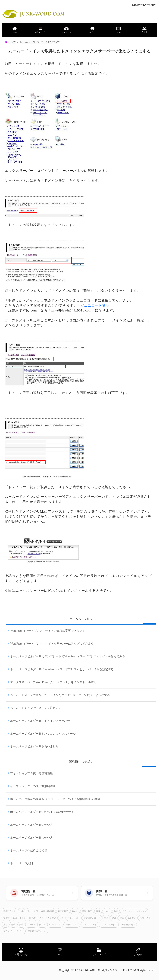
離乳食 (33, 918)
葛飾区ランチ (9, 911)
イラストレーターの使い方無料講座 (33, 786)
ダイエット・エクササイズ (134, 911)
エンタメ (132, 918)
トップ (12, 42)
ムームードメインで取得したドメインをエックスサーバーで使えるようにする (60, 695)
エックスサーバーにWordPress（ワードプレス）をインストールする (53, 682)
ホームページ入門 (22, 863)
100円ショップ (72, 925)
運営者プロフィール (37, 931)
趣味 (98, 911)
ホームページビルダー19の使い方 (31, 825)
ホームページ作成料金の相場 (29, 850)
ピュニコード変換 (95, 305)
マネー (107, 911)
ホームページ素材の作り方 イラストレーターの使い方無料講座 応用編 (55, 799)
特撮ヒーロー (74, 918)
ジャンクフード (89, 925)
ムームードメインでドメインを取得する (36, 708)
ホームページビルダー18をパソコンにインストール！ (44, 734)
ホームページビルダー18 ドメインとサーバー (40, 721)
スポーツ (144, 918)
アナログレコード (92, 918)
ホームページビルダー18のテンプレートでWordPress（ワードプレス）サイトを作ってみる (68, 656)
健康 (114, 918)
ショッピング (55, 925)
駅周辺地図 (63, 911)
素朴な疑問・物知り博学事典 (41, 911)
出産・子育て (19, 918)
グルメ (42, 925)
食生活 (6, 918)
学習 (116, 911)
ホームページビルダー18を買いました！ (36, 746)
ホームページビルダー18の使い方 (39, 42)
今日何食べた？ (128, 925)
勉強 (13, 925)
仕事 (62, 918)
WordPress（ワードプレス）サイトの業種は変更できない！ (48, 631)
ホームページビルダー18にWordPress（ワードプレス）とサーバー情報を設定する (62, 669)
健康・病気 (87, 911)
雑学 (22, 911)
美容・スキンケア (48, 918)
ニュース (31, 925)
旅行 (5, 925)
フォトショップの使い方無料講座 (31, 773)
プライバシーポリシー (14, 931)
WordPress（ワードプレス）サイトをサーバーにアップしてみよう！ (53, 644)
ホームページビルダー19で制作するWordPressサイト (43, 812)
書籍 (21, 925)
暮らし (75, 911)
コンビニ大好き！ (109, 925)
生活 (106, 918)
